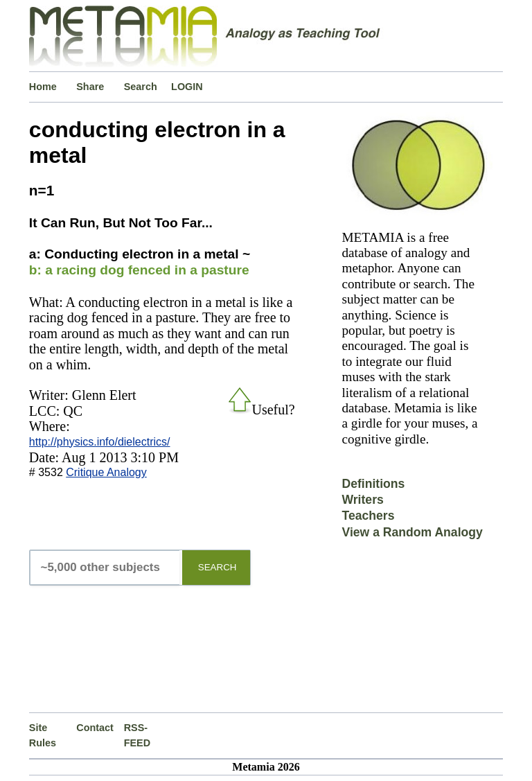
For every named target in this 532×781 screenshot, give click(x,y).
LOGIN (187, 87)
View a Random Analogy (412, 532)
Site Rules (43, 735)
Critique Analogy (106, 472)
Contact (95, 728)
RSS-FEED (137, 735)
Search (141, 87)
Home (43, 87)
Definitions (373, 484)
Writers (362, 500)
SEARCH (218, 567)
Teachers (368, 516)
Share (90, 87)
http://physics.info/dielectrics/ (100, 442)
